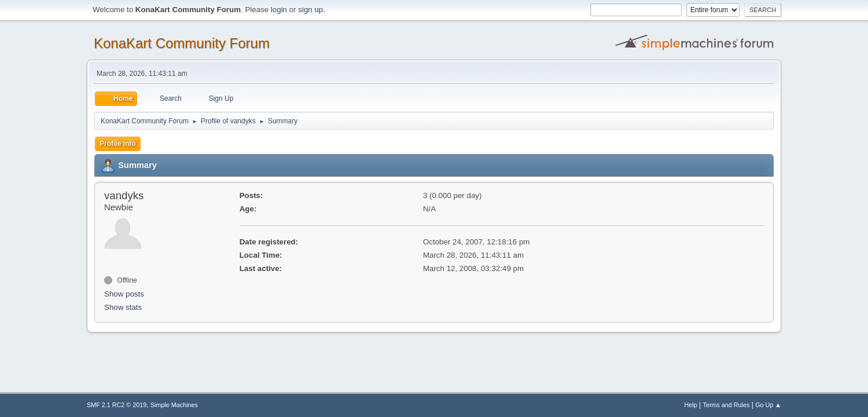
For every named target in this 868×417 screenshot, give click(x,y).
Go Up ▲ (768, 405)
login (279, 10)
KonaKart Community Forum (182, 43)
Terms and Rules (727, 405)
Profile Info (118, 144)
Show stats (123, 307)
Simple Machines (174, 405)
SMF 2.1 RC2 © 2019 (117, 405)
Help (691, 405)
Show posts (124, 294)
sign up (310, 10)
